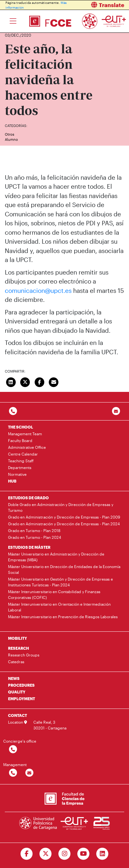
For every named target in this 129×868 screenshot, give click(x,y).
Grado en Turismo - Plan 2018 (34, 530)
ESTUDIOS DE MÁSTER (29, 547)
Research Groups (24, 655)
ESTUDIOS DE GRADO (28, 498)
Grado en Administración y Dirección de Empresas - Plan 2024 (64, 524)
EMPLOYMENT (21, 699)
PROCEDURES (21, 685)
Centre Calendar (23, 454)
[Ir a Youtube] (83, 854)
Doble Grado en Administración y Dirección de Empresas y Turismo (61, 507)
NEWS (14, 678)
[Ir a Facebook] (27, 854)
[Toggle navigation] (13, 21)
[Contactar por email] (29, 773)
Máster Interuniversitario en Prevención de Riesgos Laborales (63, 617)
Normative (17, 474)
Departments (20, 467)
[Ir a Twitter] (46, 854)
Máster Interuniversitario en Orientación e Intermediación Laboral (59, 607)
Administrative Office (27, 447)
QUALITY (17, 692)
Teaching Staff (21, 461)
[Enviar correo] (54, 381)
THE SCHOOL (21, 427)
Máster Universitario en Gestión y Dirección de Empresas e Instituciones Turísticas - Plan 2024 (60, 582)
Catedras (16, 662)
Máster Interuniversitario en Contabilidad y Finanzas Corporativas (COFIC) (54, 594)
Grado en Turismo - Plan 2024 (34, 537)
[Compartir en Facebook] (39, 381)
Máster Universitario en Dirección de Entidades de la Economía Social (64, 569)
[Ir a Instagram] (65, 854)
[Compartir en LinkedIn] (11, 381)
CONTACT (17, 715)
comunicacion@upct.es (38, 290)
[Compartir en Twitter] (25, 381)
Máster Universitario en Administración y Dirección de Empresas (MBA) (56, 557)
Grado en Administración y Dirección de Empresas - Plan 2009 (64, 517)
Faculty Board (20, 440)
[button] (99, 5)
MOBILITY (17, 638)
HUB (12, 481)
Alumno (11, 139)
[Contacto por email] (116, 411)
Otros (9, 134)
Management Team (25, 434)
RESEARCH (18, 648)
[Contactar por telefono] (13, 411)
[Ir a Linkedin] (102, 854)
